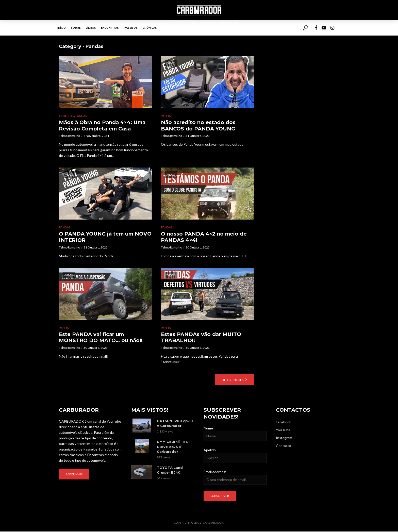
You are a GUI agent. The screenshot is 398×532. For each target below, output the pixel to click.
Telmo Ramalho (69, 136)
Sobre (76, 28)
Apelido (210, 450)
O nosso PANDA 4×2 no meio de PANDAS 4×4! (204, 237)
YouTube (283, 430)
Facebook (284, 422)
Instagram (284, 438)
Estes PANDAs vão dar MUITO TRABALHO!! (202, 338)
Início (62, 28)
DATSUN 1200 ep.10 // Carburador (175, 424)
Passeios (131, 28)
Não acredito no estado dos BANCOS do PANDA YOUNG (199, 126)
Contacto (284, 446)
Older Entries (233, 380)
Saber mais (74, 475)
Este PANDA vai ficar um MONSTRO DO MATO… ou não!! (101, 338)
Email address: (215, 472)
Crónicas (150, 28)
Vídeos (91, 28)
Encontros (110, 28)
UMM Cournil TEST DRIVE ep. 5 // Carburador (174, 447)
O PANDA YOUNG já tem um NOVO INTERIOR (97, 237)
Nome (208, 429)
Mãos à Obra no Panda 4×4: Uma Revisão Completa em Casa (103, 126)
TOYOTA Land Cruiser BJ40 (170, 470)
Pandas (81, 116)
